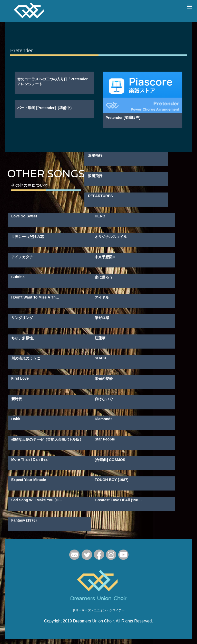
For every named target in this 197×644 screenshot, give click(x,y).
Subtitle (18, 277)
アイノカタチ (22, 257)
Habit (16, 419)
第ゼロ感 (102, 318)
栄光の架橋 (104, 379)
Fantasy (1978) (24, 520)
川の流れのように (26, 358)
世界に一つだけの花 (27, 237)
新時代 (17, 399)
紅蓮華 (100, 338)
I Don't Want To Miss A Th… (35, 297)
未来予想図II (105, 257)
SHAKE (101, 358)
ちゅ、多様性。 (24, 338)
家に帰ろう (104, 277)
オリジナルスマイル (111, 237)
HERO (100, 216)
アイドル (102, 297)
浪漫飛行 (95, 156)
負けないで (104, 399)
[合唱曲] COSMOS (110, 460)
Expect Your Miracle (29, 480)
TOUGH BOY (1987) (111, 480)
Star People (105, 439)
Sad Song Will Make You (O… (37, 500)
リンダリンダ (22, 318)
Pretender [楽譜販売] (123, 118)
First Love (20, 378)
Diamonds (104, 419)
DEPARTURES (100, 196)
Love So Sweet (24, 216)
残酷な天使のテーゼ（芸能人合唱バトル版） (47, 439)
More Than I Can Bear (30, 459)
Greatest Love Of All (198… (118, 500)
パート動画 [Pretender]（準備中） (45, 108)
